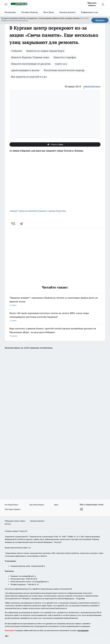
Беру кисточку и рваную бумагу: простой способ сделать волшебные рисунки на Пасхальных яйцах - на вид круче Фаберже (55, 332)
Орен (56, 505)
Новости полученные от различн (31, 64)
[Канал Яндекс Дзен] (55, 144)
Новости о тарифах (65, 57)
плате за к (61, 64)
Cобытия (17, 51)
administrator (92, 86)
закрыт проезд (18, 211)
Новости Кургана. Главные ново (30, 57)
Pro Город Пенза (11, 505)
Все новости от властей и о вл (29, 77)
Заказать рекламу (68, 12)
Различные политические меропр (64, 70)
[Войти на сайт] (103, 4)
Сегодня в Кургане (30, 12)
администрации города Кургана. (47, 211)
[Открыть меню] (6, 4)
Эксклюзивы (10, 12)
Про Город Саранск (13, 509)
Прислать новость (92, 4)
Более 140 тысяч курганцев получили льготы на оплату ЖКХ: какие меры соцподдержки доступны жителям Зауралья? (55, 317)
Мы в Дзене (49, 12)
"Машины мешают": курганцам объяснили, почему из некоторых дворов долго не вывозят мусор (55, 302)
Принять (100, 20)
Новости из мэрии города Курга (45, 51)
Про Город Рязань (37, 505)
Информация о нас (90, 12)
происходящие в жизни (25, 70)
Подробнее (80, 599)
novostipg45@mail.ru (27, 576)
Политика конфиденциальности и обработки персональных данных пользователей (38, 589)
